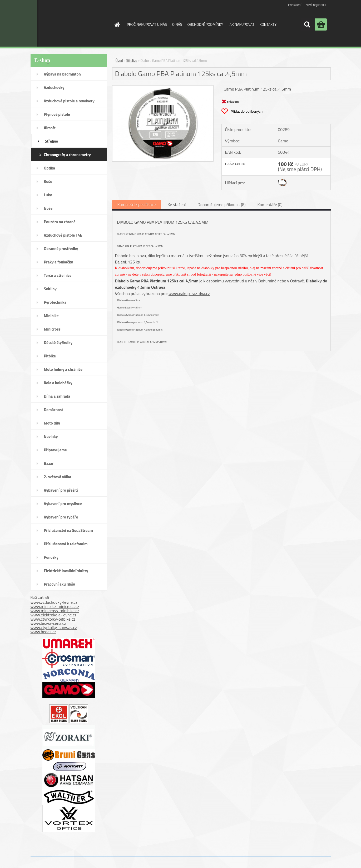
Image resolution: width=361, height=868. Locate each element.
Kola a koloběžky (58, 383)
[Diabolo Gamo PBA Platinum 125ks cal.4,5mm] (163, 88)
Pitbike (50, 356)
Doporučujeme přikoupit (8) (221, 204)
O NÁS (177, 24)
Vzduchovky (54, 88)
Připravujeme (55, 450)
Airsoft (50, 128)
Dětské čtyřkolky (58, 343)
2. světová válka (58, 477)
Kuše (48, 181)
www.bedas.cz (43, 632)
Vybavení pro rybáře (61, 517)
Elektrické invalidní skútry (66, 571)
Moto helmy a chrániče (63, 369)
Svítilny (50, 289)
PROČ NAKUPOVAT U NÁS (147, 24)
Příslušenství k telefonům (66, 544)
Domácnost (54, 410)
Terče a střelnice (58, 275)
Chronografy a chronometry (67, 155)
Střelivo (52, 141)
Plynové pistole (57, 114)
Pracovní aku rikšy (60, 584)
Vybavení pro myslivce (63, 504)
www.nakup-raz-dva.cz (189, 293)
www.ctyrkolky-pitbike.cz (53, 619)
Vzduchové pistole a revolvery (69, 101)
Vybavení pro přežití (61, 490)
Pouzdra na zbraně (60, 222)
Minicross (52, 329)
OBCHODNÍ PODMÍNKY (205, 24)
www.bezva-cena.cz (48, 623)
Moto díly (52, 423)
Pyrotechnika (55, 302)
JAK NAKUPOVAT (241, 24)
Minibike (51, 316)
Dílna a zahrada (57, 396)
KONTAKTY (268, 24)
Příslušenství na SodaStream (68, 530)
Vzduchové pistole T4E (63, 235)
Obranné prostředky (61, 249)
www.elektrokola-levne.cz (54, 615)
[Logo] (66, 23)
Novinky (51, 437)
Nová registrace (316, 5)
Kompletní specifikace (137, 204)
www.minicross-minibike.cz (55, 611)
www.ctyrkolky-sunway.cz (54, 627)
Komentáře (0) (270, 204)
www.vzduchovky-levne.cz (54, 602)
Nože (48, 208)
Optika (50, 168)
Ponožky (51, 557)
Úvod (119, 61)
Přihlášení (295, 5)
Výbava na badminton (62, 74)
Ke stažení (177, 204)
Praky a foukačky (58, 262)
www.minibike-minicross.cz (55, 606)
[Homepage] (117, 24)
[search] (307, 24)
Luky (48, 195)
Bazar (49, 463)
